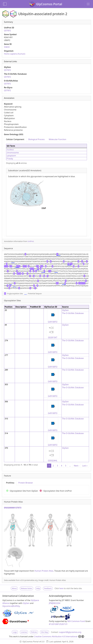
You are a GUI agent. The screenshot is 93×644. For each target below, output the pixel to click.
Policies (34, 632)
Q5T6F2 (7, 31)
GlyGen (65, 310)
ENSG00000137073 (13, 508)
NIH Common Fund (76, 621)
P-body (10, 159)
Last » (85, 466)
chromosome (13, 153)
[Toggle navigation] (88, 4)
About (14, 588)
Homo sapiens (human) (15, 54)
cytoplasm (11, 156)
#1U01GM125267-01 (58, 624)
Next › (77, 466)
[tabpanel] (46, 189)
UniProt (31, 241)
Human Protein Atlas (44, 571)
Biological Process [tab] (37, 139)
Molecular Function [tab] (58, 139)
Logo (15, 632)
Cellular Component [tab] (15, 139)
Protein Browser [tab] (26, 483)
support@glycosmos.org (70, 632)
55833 (7, 47)
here (61, 588)
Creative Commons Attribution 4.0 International (59, 636)
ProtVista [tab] (10, 483)
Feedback (48, 588)
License (24, 632)
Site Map (45, 632)
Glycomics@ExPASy (11, 606)
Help (38, 588)
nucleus (10, 150)
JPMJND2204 (55, 603)
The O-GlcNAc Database (73, 313)
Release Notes (26, 588)
